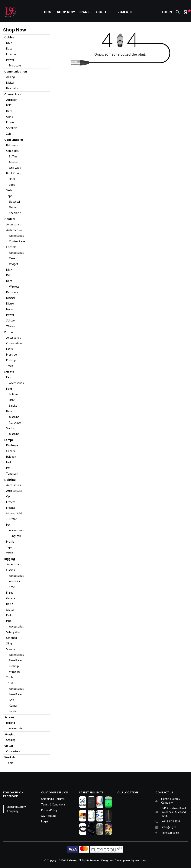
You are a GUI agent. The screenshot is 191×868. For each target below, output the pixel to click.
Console (11, 247)
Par (8, 468)
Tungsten (12, 474)
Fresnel (11, 508)
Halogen (11, 457)
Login (167, 12)
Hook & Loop (14, 174)
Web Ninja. (141, 860)
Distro (10, 304)
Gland (10, 117)
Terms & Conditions (53, 805)
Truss (10, 683)
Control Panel (17, 242)
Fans (9, 378)
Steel (12, 587)
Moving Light (14, 513)
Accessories (14, 225)
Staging (10, 734)
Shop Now (66, 12)
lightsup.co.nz (170, 833)
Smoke (13, 406)
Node (10, 309)
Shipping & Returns (53, 799)
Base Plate (15, 661)
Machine (14, 417)
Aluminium (15, 581)
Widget (14, 264)
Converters (13, 752)
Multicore (15, 66)
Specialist (15, 213)
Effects (9, 372)
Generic (14, 162)
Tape (9, 196)
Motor (10, 610)
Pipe (9, 621)
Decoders (12, 292)
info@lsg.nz (169, 827)
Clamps (11, 570)
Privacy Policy (49, 810)
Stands (11, 649)
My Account (49, 816)
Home (49, 12)
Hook (12, 179)
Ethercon (12, 54)
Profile (13, 519)
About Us (104, 12)
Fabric (10, 349)
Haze (12, 400)
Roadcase (15, 423)
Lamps (9, 440)
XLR (8, 134)
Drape (9, 332)
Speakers (12, 128)
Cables (9, 37)
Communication (16, 72)
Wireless (14, 287)
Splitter (11, 321)
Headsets (12, 88)
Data (9, 49)
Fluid (9, 389)
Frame (10, 593)
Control (10, 219)
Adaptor (11, 100)
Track (10, 366)
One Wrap (15, 168)
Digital (10, 83)
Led (8, 462)
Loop (12, 185)
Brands (85, 12)
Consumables (14, 140)
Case (12, 258)
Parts (9, 615)
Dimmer (11, 298)
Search (178, 12)
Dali (8, 275)
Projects (124, 12)
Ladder (13, 711)
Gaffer (13, 207)
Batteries (12, 145)
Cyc (8, 497)
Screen (9, 717)
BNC (9, 106)
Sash (9, 190)
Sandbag (11, 638)
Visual (9, 746)
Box (11, 700)
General (11, 451)
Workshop (11, 757)
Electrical (14, 202)
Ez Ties (13, 157)
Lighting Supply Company (16, 809)
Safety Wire (13, 632)
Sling (9, 644)
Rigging (10, 559)
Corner (13, 706)
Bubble (13, 394)
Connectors (13, 94)
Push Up (11, 360)
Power (10, 60)
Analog (10, 77)
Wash (10, 553)
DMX (9, 43)
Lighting (10, 480)
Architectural (14, 230)
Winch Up (15, 672)
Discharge (12, 445)
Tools (10, 678)
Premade (11, 355)
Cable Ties (12, 151)
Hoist (10, 604)
